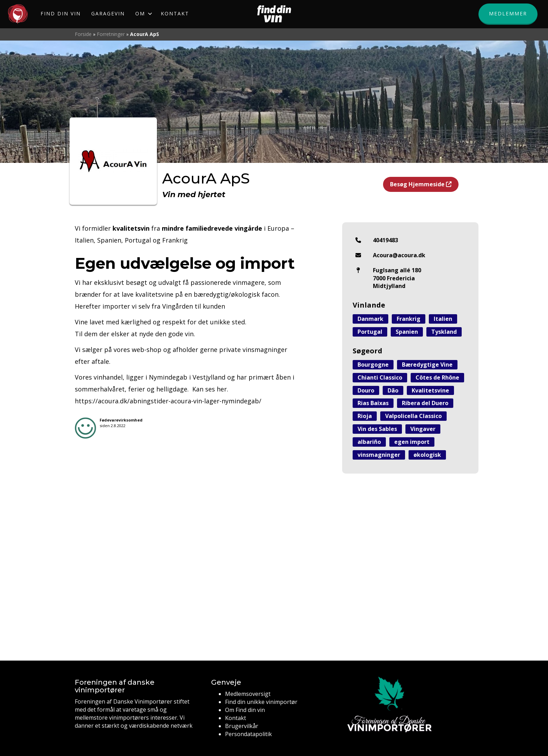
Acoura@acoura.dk (399, 255)
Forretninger (111, 34)
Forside (83, 34)
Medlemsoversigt (248, 694)
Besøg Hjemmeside (421, 184)
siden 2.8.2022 (121, 423)
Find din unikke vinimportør (261, 702)
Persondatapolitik (248, 734)
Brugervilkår (242, 726)
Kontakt (236, 718)
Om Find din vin (245, 710)
